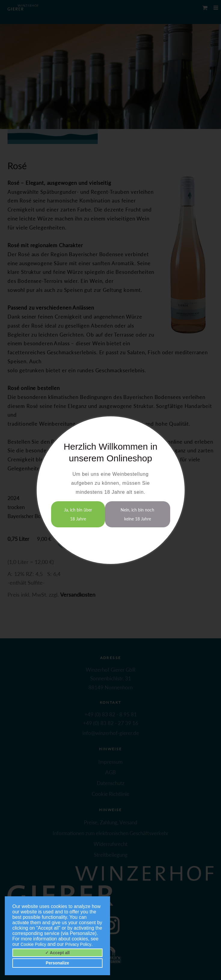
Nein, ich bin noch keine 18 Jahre (137, 514)
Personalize (57, 963)
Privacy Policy (78, 944)
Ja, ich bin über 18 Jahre (78, 514)
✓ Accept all (57, 953)
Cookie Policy (34, 944)
